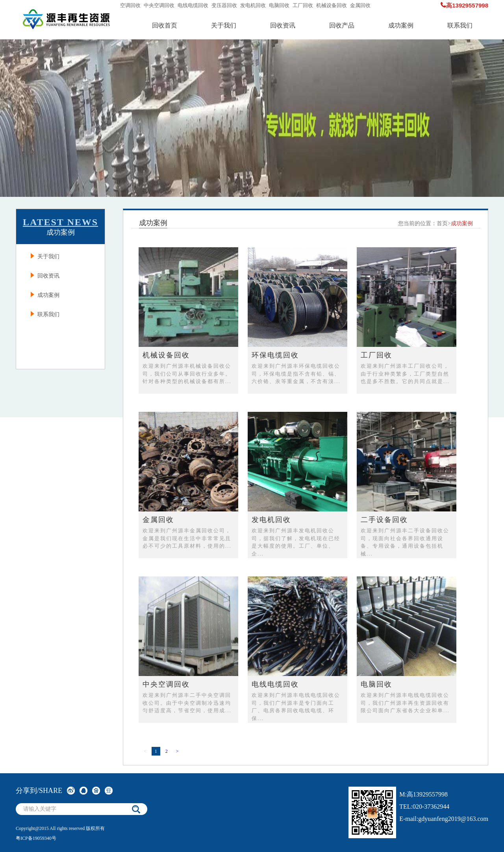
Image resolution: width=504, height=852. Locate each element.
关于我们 (224, 25)
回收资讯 (283, 25)
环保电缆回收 (275, 355)
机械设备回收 (332, 5)
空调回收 (130, 5)
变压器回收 (224, 5)
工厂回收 (303, 5)
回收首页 (165, 25)
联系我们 (460, 25)
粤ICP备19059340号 (36, 838)
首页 (442, 223)
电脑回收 (279, 5)
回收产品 (342, 25)
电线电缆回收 (193, 5)
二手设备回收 (384, 520)
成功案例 (401, 25)
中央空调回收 (159, 5)
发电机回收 (253, 5)
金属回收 (360, 5)
